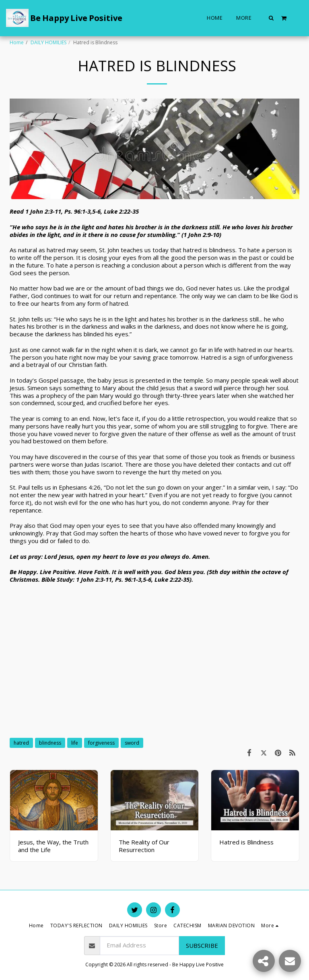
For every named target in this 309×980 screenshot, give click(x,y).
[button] (271, 18)
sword (132, 743)
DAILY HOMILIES (48, 42)
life (75, 743)
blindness (50, 743)
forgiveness (101, 743)
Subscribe (202, 945)
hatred (21, 743)
